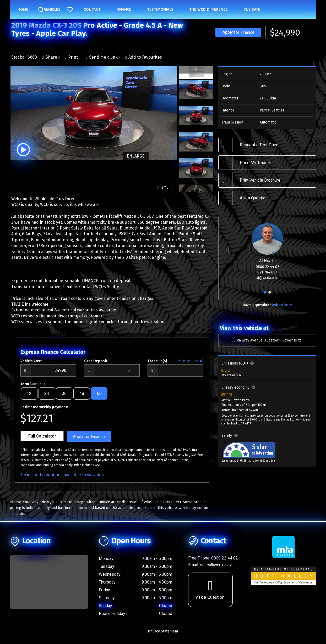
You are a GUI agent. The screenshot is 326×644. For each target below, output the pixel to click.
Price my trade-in (191, 364)
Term (33, 387)
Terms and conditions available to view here (63, 478)
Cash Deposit (96, 364)
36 (64, 396)
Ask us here (282, 305)
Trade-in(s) (157, 364)
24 (47, 396)
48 (82, 396)
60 (99, 396)
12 (29, 396)
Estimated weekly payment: (44, 410)
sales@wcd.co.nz (216, 568)
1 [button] (265, 294)
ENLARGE (135, 156)
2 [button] (270, 294)
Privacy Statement (163, 634)
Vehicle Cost (31, 364)
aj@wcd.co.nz (267, 278)
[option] (93, 113)
